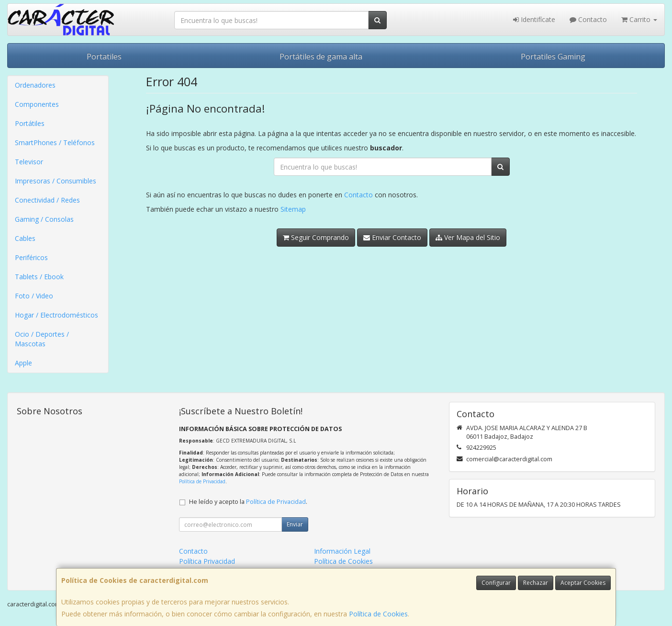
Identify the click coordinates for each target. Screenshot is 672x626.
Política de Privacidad (202, 481)
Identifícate (534, 19)
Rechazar (536, 583)
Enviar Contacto (392, 237)
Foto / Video (34, 296)
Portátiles (30, 123)
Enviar (295, 524)
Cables (25, 238)
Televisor (29, 162)
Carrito (639, 19)
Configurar (496, 583)
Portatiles (104, 57)
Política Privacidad (207, 561)
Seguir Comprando (316, 237)
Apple (23, 363)
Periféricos (31, 257)
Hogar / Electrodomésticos (56, 315)
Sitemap (293, 209)
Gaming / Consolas (44, 219)
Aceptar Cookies (583, 583)
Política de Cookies (378, 614)
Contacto (588, 19)
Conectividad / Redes (47, 200)
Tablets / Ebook (39, 277)
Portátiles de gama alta (321, 57)
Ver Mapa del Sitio (468, 237)
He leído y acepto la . (248, 502)
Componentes (37, 104)
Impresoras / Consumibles (56, 181)
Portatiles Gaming (553, 57)
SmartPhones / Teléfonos (55, 142)
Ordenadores (35, 85)
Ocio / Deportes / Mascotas (42, 339)
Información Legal (342, 551)
